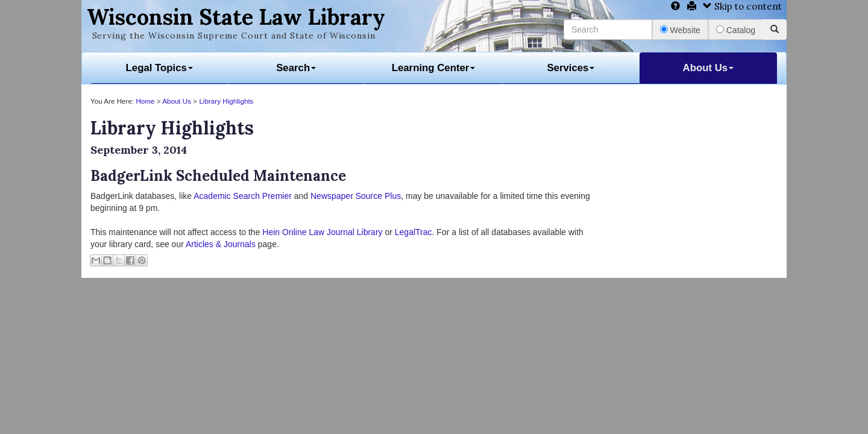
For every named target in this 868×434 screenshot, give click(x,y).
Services (571, 68)
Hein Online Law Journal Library (322, 232)
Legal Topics (159, 68)
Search (296, 68)
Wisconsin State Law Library (236, 17)
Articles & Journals (221, 244)
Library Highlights (226, 101)
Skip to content (742, 6)
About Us (709, 68)
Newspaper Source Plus (356, 196)
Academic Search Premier (243, 196)
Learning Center (434, 68)
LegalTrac (414, 232)
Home (145, 101)
